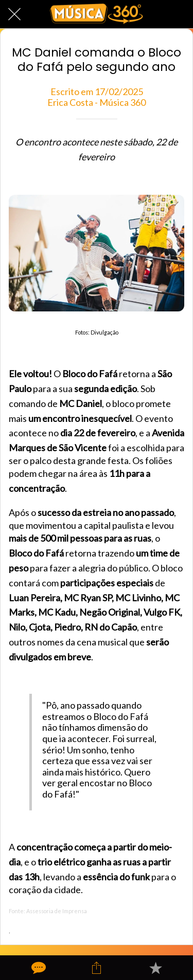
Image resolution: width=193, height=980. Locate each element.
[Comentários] (38, 968)
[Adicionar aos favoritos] (155, 968)
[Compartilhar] (96, 968)
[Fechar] (14, 14)
